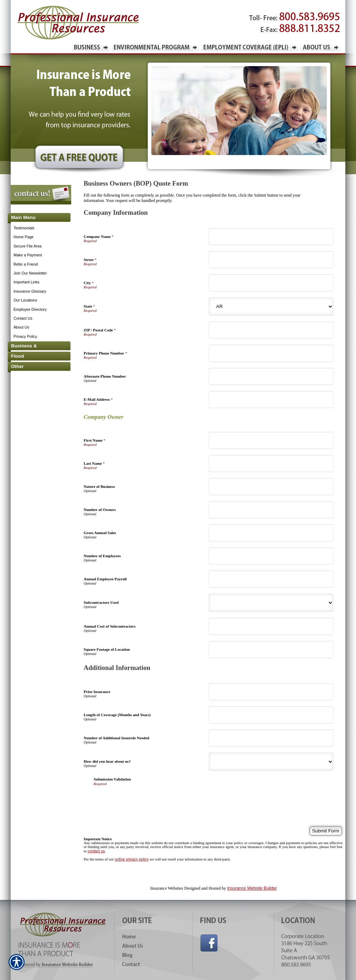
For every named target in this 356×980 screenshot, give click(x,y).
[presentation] (148, 800)
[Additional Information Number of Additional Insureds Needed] (271, 738)
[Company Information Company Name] (271, 237)
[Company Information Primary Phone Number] (271, 353)
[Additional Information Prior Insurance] (271, 692)
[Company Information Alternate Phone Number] (271, 376)
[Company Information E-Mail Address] (271, 400)
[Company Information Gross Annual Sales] (271, 533)
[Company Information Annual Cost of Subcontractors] (271, 626)
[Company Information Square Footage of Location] (271, 649)
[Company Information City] (271, 283)
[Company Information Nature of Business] (271, 487)
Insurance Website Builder (252, 888)
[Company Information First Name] (271, 440)
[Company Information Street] (271, 260)
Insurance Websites (167, 888)
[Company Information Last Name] (271, 464)
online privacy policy (132, 859)
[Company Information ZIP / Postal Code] (271, 330)
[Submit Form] (326, 831)
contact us (96, 851)
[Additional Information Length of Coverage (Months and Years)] (271, 715)
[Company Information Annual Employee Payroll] (271, 579)
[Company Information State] (271, 307)
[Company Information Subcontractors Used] (271, 603)
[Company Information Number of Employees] (271, 556)
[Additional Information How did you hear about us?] (271, 762)
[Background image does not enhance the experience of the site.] (36, 218)
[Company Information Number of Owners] (271, 510)
